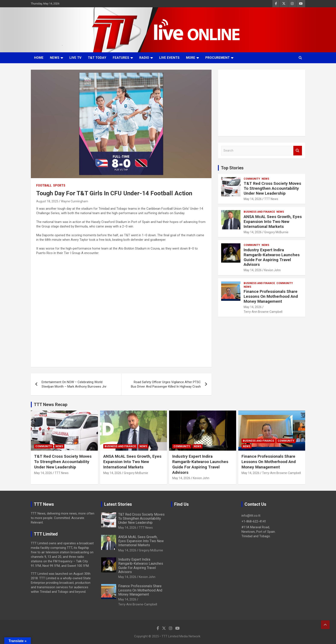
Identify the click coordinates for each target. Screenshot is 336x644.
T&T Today (97, 58)
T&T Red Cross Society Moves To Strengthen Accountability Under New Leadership (272, 188)
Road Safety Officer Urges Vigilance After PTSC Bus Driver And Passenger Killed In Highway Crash (166, 384)
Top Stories (232, 168)
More (191, 58)
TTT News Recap (51, 405)
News (55, 58)
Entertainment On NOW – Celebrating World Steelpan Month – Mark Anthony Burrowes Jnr (74, 384)
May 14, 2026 (253, 199)
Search (298, 151)
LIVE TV (75, 58)
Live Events (169, 58)
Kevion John (272, 270)
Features (121, 58)
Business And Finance (259, 212)
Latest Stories (118, 504)
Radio (144, 58)
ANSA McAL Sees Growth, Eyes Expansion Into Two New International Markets (273, 222)
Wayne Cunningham (74, 201)
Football (44, 185)
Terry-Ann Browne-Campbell (263, 312)
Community (252, 179)
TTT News (271, 199)
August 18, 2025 (47, 201)
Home (39, 58)
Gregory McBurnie (276, 232)
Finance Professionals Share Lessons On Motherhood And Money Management (271, 296)
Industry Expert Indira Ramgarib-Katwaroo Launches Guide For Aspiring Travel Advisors (272, 257)
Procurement (217, 58)
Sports (59, 185)
